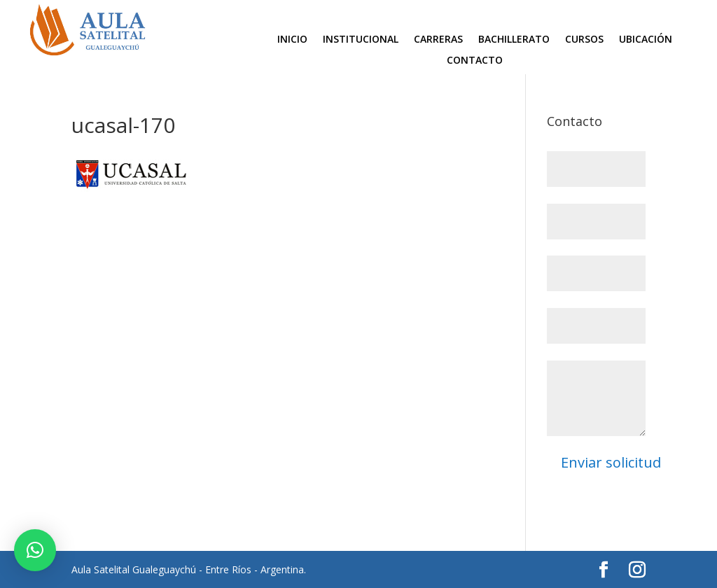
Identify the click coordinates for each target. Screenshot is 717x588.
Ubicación (646, 40)
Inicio (292, 40)
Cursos (584, 40)
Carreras (438, 40)
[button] (35, 550)
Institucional (361, 40)
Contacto (475, 61)
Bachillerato (514, 40)
